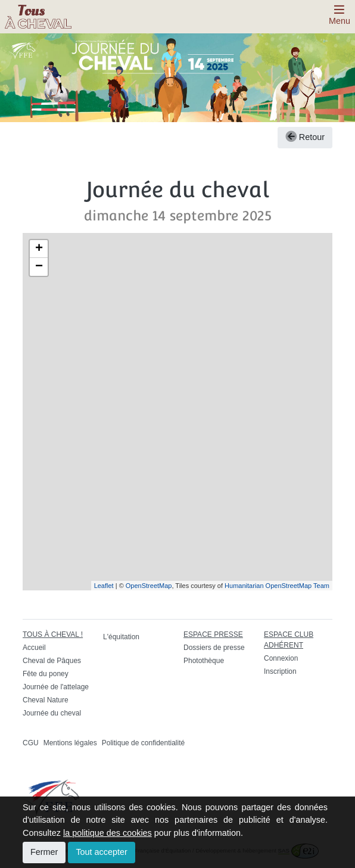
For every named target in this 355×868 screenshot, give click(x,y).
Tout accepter (101, 852)
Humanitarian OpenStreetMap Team (277, 586)
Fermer (44, 852)
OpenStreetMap (149, 586)
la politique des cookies (108, 833)
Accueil (34, 648)
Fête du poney (46, 674)
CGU (31, 743)
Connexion (281, 658)
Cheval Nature (46, 700)
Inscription (280, 671)
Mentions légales (70, 743)
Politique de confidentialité (143, 743)
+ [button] (39, 249)
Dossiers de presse (214, 648)
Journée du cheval (52, 713)
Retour (305, 137)
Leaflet (104, 586)
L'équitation (121, 637)
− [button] (39, 267)
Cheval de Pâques (52, 661)
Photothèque (204, 661)
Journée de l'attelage (56, 687)
